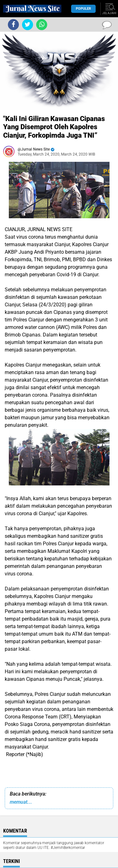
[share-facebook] (13, 25)
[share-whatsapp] (42, 25)
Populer (83, 9)
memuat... (21, 802)
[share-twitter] (28, 25)
